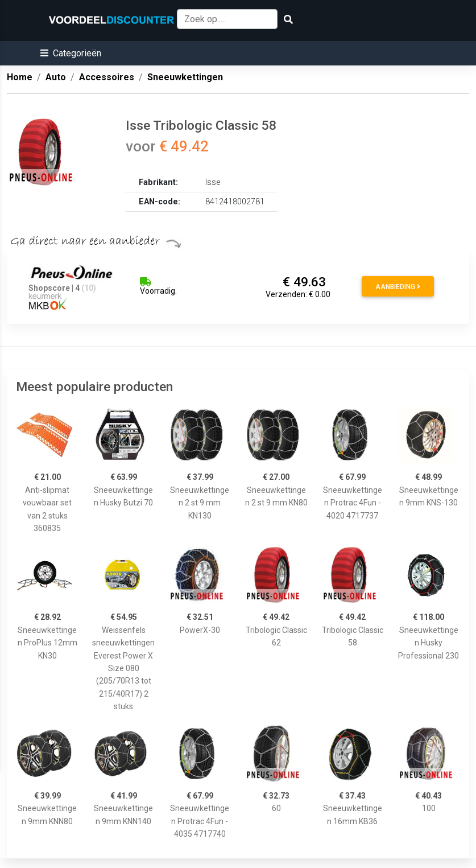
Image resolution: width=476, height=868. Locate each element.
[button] (71, 53)
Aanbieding (398, 287)
